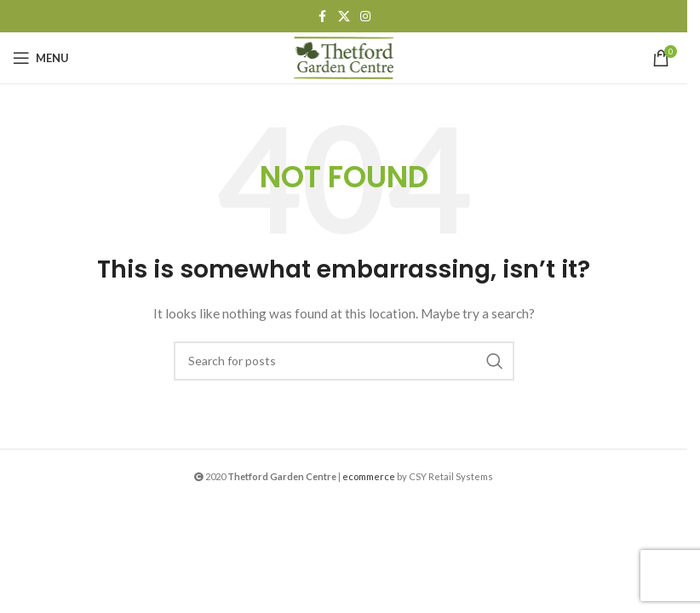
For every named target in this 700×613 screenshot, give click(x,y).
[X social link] (344, 17)
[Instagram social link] (365, 17)
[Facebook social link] (323, 17)
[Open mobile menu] (41, 58)
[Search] (344, 361)
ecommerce (369, 476)
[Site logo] (344, 57)
